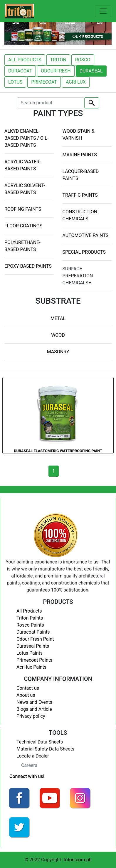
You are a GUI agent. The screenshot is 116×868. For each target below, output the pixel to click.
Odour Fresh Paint (35, 639)
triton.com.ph (77, 860)
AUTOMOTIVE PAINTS (86, 235)
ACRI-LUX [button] (76, 82)
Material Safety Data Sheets (45, 749)
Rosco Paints (30, 625)
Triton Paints (30, 618)
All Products (29, 611)
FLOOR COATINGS (23, 226)
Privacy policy (31, 716)
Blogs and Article (34, 709)
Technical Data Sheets (40, 742)
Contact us (28, 688)
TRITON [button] (58, 60)
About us (26, 695)
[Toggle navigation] (103, 11)
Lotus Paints (30, 653)
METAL (58, 318)
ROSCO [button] (83, 60)
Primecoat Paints (34, 660)
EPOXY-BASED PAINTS (28, 266)
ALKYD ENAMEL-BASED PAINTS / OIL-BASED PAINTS (26, 138)
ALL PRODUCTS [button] (25, 60)
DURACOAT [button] (20, 71)
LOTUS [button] (15, 82)
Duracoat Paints (33, 632)
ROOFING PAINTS (23, 209)
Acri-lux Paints (31, 667)
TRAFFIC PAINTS (80, 195)
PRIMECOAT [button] (44, 82)
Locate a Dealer (33, 756)
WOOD (58, 335)
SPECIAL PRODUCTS (84, 252)
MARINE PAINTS (80, 155)
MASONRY (58, 352)
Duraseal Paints (33, 646)
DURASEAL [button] (91, 71)
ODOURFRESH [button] (56, 71)
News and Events (34, 702)
